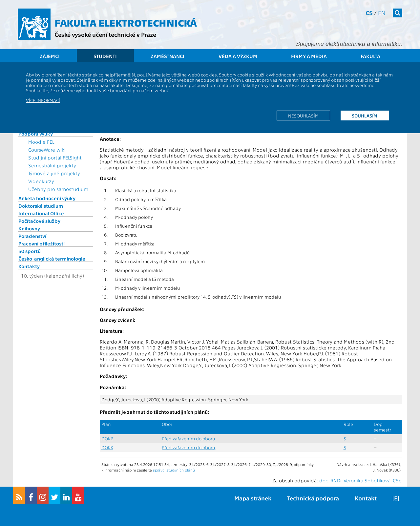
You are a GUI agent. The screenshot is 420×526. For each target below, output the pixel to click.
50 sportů (30, 251)
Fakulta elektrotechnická (126, 22)
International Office (41, 213)
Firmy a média (309, 56)
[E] (396, 498)
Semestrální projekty (52, 165)
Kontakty (29, 266)
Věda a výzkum (238, 56)
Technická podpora (313, 498)
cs (369, 13)
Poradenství (32, 236)
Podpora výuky (36, 134)
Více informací (43, 100)
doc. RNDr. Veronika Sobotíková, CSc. (361, 480)
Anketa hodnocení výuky (47, 198)
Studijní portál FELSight (55, 158)
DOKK (107, 447)
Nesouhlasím (303, 116)
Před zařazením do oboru (189, 439)
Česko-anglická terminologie (52, 259)
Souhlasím (365, 116)
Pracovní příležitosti (42, 243)
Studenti (105, 56)
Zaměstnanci (168, 56)
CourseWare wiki (47, 150)
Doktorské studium (41, 206)
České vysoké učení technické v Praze (105, 34)
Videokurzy (41, 181)
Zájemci (50, 56)
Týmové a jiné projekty (54, 173)
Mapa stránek (253, 498)
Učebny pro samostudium (58, 189)
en (382, 13)
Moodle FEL (41, 142)
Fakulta (370, 56)
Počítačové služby (39, 221)
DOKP (107, 439)
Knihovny (29, 228)
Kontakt (366, 498)
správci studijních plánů (174, 470)
